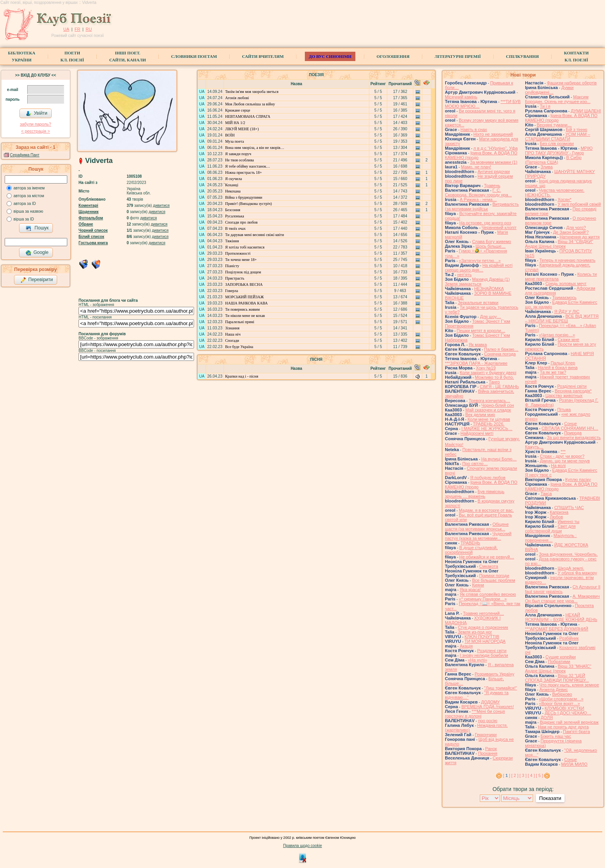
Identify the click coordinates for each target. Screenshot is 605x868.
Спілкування (522, 56)
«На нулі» (477, 660)
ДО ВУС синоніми (330, 56)
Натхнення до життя (580, 237)
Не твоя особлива (240, 160)
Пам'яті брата (577, 731)
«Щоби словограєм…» (561, 699)
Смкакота (489, 566)
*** (563, 451)
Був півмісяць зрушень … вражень (475, 494)
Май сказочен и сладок (488, 410)
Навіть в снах (474, 129)
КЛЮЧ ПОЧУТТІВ (482, 637)
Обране (86, 224)
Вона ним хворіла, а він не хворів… (255, 148)
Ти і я (545, 106)
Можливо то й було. (494, 377)
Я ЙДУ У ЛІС (567, 311)
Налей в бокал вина (558, 367)
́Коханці (232, 185)
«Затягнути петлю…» (480, 261)
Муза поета (234, 141)
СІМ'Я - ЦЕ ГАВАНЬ (499, 387)
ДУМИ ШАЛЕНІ (586, 111)
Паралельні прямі (240, 322)
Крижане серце (238, 110)
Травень (492, 185)
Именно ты (568, 521)
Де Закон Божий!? (571, 232)
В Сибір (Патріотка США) (553, 160)
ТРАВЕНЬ (471, 543)
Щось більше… (491, 246)
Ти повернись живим (242, 309)
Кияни (478, 585)
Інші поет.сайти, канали (128, 56)
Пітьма (564, 409)
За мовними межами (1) (494, 162)
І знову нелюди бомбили (484, 655)
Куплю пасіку (578, 479)
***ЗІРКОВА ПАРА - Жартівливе (476, 363)
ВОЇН (230, 135)
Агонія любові (237, 98)
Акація (466, 646)
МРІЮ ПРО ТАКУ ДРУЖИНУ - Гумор (559, 150)
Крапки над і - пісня (242, 376)
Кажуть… (534, 447)
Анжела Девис (553, 689)
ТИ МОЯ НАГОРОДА (485, 641)
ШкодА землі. (571, 568)
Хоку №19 (486, 368)
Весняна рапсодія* (573, 391)
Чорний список (93, 230)
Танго (494, 382)
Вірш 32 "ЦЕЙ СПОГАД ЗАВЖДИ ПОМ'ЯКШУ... (557, 678)
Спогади (232, 340)
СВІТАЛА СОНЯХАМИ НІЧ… (570, 428)
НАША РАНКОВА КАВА (247, 303)
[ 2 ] (515, 775)
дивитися (161, 206)
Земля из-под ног (475, 632)
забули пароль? (35, 124)
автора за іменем (29, 188)
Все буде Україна (239, 347)
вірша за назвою (28, 211)
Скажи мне (568, 339)
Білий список (91, 237)
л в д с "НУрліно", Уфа (496, 148)
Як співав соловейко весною (488, 594)
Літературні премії (458, 56)
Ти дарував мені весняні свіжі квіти (254, 235)
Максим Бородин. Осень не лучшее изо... (558, 99)
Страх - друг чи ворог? (562, 456)
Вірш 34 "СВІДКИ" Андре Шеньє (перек (559, 244)
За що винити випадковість (574, 437)
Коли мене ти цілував (489, 419)
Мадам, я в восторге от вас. (486, 510)
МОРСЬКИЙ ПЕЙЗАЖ (245, 297)
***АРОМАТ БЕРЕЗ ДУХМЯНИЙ (557, 629)
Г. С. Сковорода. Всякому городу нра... (478, 192)
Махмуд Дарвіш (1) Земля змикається (477, 282)
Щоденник (88, 212)
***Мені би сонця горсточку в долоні (475, 714)
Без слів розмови (557, 143)
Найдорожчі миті (477, 433)
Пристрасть (235, 278)
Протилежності (238, 253)
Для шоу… (490, 317)
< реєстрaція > (35, 131)
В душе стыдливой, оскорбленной (471, 550)
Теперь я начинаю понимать (567, 260)
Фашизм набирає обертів (572, 83)
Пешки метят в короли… (481, 331)
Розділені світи (492, 651)
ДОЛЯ (547, 717)
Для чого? (576, 227)
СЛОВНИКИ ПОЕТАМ (194, 56)
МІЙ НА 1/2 (235, 123)
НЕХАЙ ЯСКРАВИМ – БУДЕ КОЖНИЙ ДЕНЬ (561, 617)
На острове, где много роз (485, 223)
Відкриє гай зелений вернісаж (569, 722)
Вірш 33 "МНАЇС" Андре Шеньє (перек (558, 668)
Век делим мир (480, 415)
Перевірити (37, 280)
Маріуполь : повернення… (551, 538)
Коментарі (88, 206)
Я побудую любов (488, 478)
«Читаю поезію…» (557, 335)
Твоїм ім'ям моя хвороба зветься (252, 92)
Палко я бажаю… (501, 349)
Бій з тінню (576, 129)
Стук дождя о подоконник (483, 627)
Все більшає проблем (494, 580)
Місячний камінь (461, 97)
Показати (550, 798)
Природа (573, 433)
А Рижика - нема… (478, 199)
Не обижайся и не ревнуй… (487, 557)
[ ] (507, 775)
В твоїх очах (235, 228)
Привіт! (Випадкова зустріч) (248, 204)
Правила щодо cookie (302, 846)
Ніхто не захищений (493, 134)
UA (66, 29)
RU (89, 29)
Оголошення (393, 56)
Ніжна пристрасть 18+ (244, 172)
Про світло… (475, 464)
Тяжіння (232, 241)
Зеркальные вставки (478, 303)
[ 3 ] (523, 775)
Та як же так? (553, 372)
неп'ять (464, 275)
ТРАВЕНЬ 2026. (489, 424)
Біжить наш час (556, 736)
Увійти (37, 114)
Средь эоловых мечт (566, 283)
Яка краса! (470, 590)
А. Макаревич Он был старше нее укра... (562, 598)
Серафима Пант (25, 155)
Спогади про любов (241, 222)
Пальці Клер (563, 363)
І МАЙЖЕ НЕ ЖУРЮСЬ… (487, 429)
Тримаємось (564, 297)
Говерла (232, 291)
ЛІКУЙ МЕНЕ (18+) (242, 129)
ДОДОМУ (490, 702)
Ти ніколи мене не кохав (245, 316)
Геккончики (486, 735)
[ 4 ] (531, 775)
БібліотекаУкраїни (22, 56)
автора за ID (25, 204)
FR (78, 29)
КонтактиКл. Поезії (576, 56)
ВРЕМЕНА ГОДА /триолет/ (488, 707)
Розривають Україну (495, 674)
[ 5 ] (539, 775)
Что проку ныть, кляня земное (569, 685)
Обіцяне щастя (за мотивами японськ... (477, 527)
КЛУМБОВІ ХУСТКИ (565, 708)
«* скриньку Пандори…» (483, 599)
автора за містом (29, 196)
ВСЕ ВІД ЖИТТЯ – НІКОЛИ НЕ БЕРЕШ (562, 318)
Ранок (491, 749)
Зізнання (232, 328)
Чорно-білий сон (498, 405)
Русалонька (235, 216)
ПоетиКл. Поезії (73, 56)
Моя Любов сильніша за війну (250, 104)
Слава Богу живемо (491, 241)
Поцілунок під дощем (243, 272)
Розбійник (569, 638)
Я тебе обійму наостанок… (248, 166)
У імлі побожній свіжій (579, 204)
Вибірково (562, 694)
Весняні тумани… (554, 125)
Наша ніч (233, 334)
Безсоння (233, 210)
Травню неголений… (483, 613)
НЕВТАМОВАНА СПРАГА (248, 116)
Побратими (559, 661)
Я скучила (233, 179)
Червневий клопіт (499, 227)
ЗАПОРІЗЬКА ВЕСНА (244, 284)
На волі (558, 465)
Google (37, 253)
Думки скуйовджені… (549, 90)
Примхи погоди (494, 576)
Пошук (37, 228)
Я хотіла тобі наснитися (245, 247)
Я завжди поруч (238, 154)
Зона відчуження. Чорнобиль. (568, 554)
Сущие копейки (561, 657)
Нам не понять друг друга (563, 727)
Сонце (570, 423)
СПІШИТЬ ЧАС (569, 507)
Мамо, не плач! (476, 167)
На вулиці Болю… (499, 459)
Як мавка (478, 345)
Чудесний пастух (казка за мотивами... (478, 536)
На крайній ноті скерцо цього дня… (479, 268)
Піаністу (232, 266)
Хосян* (564, 199)
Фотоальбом (91, 218)
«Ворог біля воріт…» (560, 703)
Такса (546, 493)
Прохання (488, 753)
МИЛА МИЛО (574, 764)
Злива (546, 167)
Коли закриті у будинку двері (488, 373)
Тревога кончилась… (489, 401)
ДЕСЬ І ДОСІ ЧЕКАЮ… (568, 713)
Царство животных (564, 395)
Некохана (233, 191)
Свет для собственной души (550, 528)
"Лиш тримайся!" (501, 688)
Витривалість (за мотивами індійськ (482, 206)
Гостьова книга (93, 243)
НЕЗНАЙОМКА (489, 289)
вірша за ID (24, 219)
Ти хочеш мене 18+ (241, 260)
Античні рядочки (494, 171)
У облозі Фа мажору (577, 573)
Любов (556, 517)
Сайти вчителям (263, 56)
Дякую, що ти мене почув (565, 461)
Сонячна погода (500, 354)
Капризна (559, 512)
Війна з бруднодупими (244, 197)
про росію (488, 721)
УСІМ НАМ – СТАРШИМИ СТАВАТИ (558, 136)
